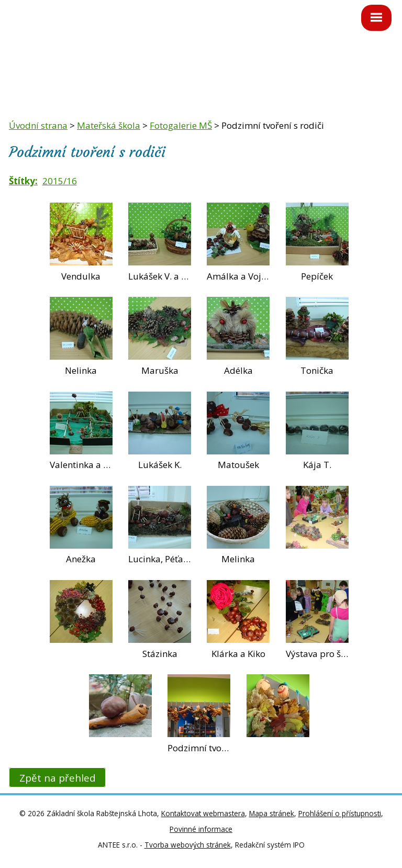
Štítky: (23, 181)
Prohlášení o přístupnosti (340, 813)
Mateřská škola (109, 125)
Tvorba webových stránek (188, 845)
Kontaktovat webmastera (203, 813)
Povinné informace (201, 829)
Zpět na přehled (58, 777)
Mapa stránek (272, 813)
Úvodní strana (38, 125)
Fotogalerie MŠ (181, 125)
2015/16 (60, 181)
